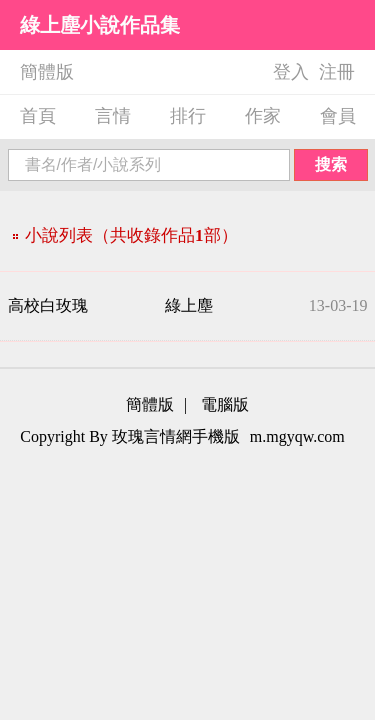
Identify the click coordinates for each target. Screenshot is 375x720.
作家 (263, 116)
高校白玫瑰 (48, 305)
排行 (188, 116)
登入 (291, 72)
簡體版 (47, 72)
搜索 (331, 164)
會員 (338, 116)
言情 (113, 116)
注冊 (337, 72)
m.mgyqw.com (297, 436)
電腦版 (225, 404)
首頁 (38, 116)
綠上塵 (189, 305)
